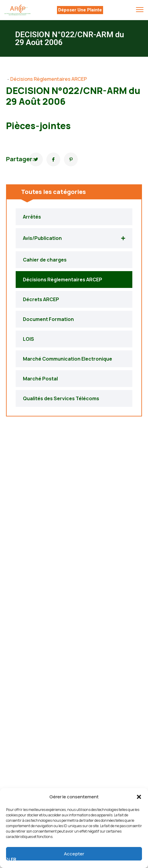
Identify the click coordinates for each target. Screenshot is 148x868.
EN (7, 859)
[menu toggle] (140, 10)
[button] (139, 797)
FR (14, 859)
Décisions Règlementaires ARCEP (49, 79)
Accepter (74, 854)
